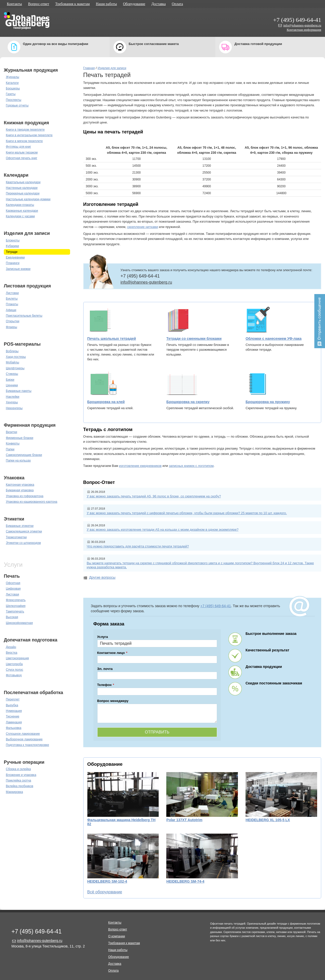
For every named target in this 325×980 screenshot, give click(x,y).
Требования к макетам (73, 4)
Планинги (13, 263)
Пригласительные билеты (24, 316)
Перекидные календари (23, 193)
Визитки (11, 432)
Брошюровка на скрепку (188, 402)
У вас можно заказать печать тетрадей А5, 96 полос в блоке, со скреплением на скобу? (154, 496)
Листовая (12, 594)
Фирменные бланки (20, 438)
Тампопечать (15, 611)
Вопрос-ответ (38, 4)
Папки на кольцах (18, 461)
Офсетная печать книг (22, 158)
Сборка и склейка (18, 769)
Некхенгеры (14, 408)
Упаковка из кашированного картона (32, 502)
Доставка (159, 4)
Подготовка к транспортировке (27, 745)
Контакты (14, 4)
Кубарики (12, 246)
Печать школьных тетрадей (112, 339)
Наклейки (13, 397)
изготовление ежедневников (140, 466)
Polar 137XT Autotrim (184, 820)
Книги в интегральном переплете (29, 135)
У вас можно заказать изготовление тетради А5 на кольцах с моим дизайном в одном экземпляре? (163, 530)
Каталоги (12, 83)
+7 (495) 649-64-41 (297, 20)
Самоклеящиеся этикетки (24, 531)
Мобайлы (12, 362)
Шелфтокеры (15, 368)
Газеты (11, 94)
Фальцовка (14, 728)
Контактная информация (304, 30)
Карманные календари (22, 211)
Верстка (12, 653)
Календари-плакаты (20, 205)
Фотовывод (14, 675)
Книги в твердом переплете (25, 130)
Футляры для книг (18, 147)
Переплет (13, 699)
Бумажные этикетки (20, 526)
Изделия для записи (112, 68)
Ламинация (14, 722)
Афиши (11, 310)
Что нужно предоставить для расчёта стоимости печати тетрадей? (138, 546)
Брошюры (13, 88)
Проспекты (14, 100)
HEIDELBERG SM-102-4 (107, 881)
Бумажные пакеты (19, 391)
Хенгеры (12, 402)
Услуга (103, 637)
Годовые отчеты (17, 105)
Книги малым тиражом (22, 152)
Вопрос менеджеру (113, 701)
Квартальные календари (23, 182)
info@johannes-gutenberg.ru (302, 25)
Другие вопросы (102, 577)
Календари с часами (20, 216)
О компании (117, 936)
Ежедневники (15, 257)
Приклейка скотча (19, 780)
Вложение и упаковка (21, 775)
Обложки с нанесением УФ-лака (273, 339)
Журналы (12, 77)
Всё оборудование (105, 892)
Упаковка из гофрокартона (25, 496)
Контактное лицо (111, 653)
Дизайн (11, 647)
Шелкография (16, 606)
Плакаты (12, 304)
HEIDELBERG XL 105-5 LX (268, 820)
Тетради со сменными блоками (194, 339)
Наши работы (106, 4)
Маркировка (14, 792)
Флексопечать (16, 600)
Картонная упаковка (20, 485)
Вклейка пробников (20, 786)
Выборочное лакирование (24, 739)
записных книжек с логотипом (191, 466)
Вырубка (12, 705)
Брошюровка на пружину (268, 402)
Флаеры (11, 327)
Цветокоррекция (17, 658)
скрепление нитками (143, 227)
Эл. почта (105, 669)
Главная (89, 68)
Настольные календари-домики (28, 199)
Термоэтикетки (16, 537)
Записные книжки (18, 269)
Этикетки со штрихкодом (23, 543)
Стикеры (12, 374)
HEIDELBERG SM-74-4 (185, 881)
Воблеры (12, 351)
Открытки (13, 321)
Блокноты (13, 240)
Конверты (13, 443)
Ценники (12, 385)
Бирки (10, 380)
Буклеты (12, 299)
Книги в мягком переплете (24, 141)
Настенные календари (22, 188)
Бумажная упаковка (20, 490)
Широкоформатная (19, 623)
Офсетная (13, 583)
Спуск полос (14, 670)
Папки (10, 449)
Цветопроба (14, 664)
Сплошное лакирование (23, 734)
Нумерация (14, 711)
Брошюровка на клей (106, 402)
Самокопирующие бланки (24, 455)
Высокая (12, 617)
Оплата (177, 4)
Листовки (12, 293)
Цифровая (13, 589)
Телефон (104, 685)
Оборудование (134, 4)
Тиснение (13, 716)
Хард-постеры (16, 357)
